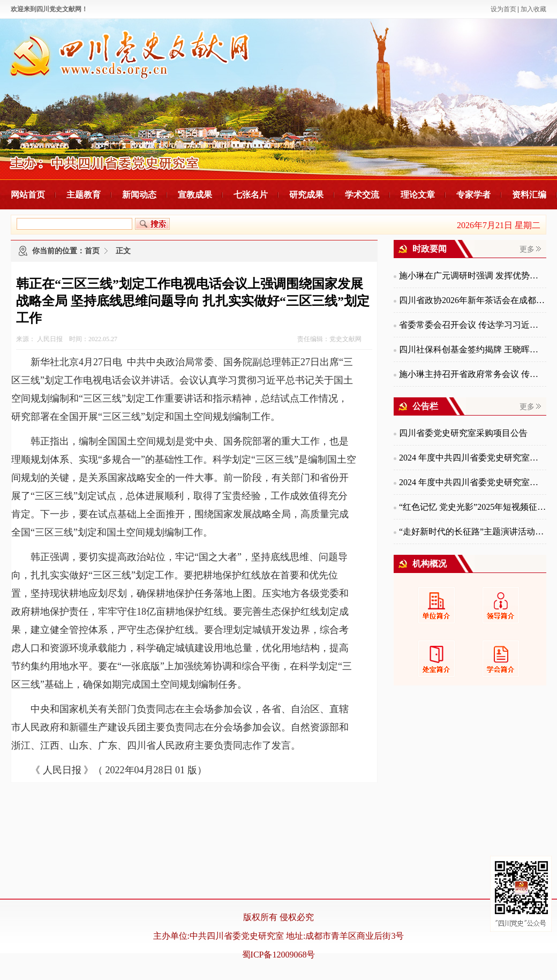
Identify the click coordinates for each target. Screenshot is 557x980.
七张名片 (251, 195)
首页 (92, 251)
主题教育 (84, 195)
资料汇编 (529, 195)
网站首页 (28, 195)
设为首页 (503, 9)
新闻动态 (139, 195)
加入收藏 (533, 9)
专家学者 (473, 195)
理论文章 (418, 195)
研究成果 (306, 195)
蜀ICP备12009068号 (279, 955)
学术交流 (362, 195)
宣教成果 (195, 195)
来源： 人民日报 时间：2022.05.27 (67, 339)
